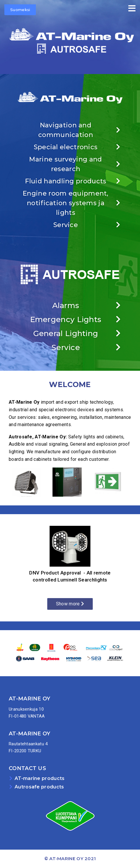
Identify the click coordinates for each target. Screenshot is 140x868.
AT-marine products (40, 778)
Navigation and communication (66, 130)
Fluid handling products (66, 181)
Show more (70, 604)
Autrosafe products (39, 787)
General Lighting (66, 333)
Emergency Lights (66, 319)
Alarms (66, 305)
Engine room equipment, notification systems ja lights (66, 203)
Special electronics (66, 147)
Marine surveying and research (65, 164)
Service (66, 225)
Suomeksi (20, 10)
